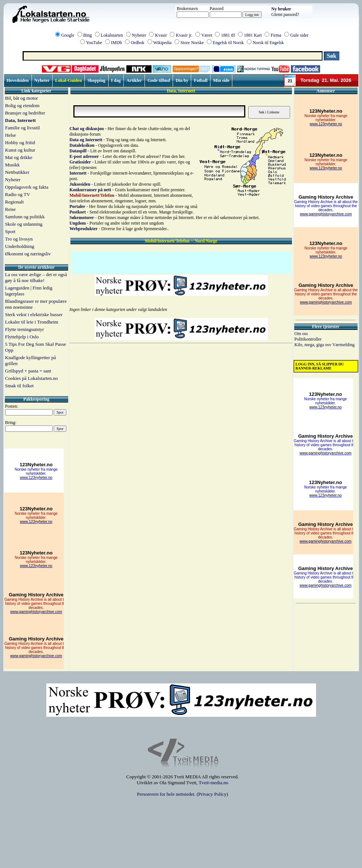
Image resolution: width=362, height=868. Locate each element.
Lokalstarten (112, 35)
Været (207, 35)
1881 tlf (228, 35)
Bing (88, 35)
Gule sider (299, 35)
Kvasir (161, 35)
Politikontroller (308, 339)
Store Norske (192, 43)
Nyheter (139, 35)
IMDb (117, 43)
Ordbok (138, 43)
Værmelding (343, 345)
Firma (276, 35)
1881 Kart (253, 35)
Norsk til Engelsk (268, 43)
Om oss (301, 334)
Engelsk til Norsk (228, 43)
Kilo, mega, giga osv (313, 345)
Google (68, 35)
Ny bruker (281, 9)
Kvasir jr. (184, 35)
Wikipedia (163, 43)
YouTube (94, 43)
